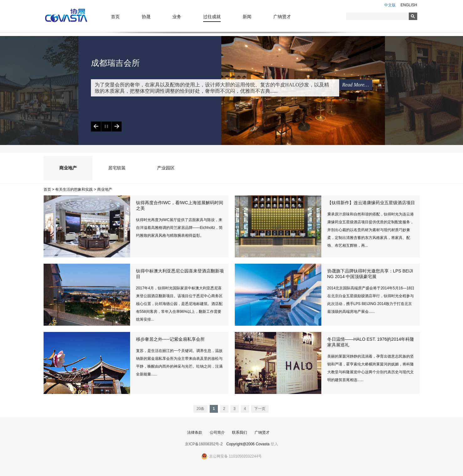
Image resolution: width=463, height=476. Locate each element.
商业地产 (68, 168)
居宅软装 (117, 168)
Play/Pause (106, 127)
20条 (200, 409)
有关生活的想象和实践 (74, 189)
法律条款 (195, 432)
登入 (274, 444)
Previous (96, 127)
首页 (115, 17)
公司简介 (217, 432)
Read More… (356, 85)
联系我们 (239, 432)
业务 (177, 17)
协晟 (146, 17)
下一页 (260, 409)
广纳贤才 (282, 17)
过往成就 (212, 17)
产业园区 (166, 168)
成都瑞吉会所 (115, 63)
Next (116, 127)
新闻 (247, 17)
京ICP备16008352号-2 (204, 444)
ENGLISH (409, 5)
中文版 (390, 5)
